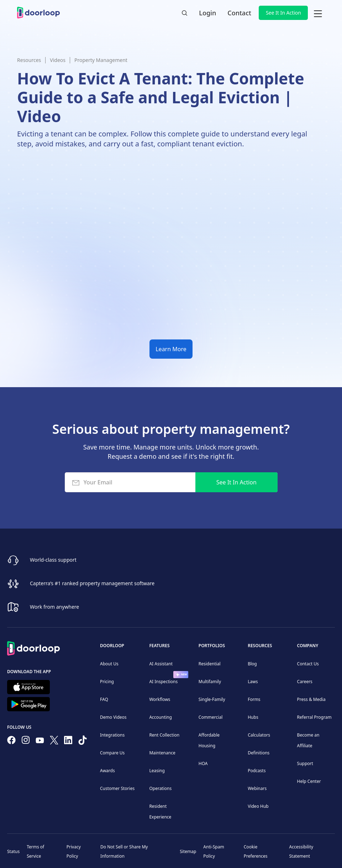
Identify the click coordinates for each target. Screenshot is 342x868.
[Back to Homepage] (33, 647)
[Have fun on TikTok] (83, 742)
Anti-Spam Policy (214, 851)
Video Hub (258, 806)
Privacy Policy (74, 851)
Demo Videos (113, 717)
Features (159, 646)
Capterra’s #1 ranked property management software (92, 583)
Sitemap (188, 851)
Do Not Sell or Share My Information (124, 851)
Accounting (161, 717)
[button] (318, 13)
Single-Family (212, 699)
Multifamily (210, 682)
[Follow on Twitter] (54, 742)
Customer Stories (117, 788)
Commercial (211, 717)
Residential (210, 664)
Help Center (309, 781)
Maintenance (162, 753)
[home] (38, 13)
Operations (160, 788)
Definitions (259, 753)
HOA (203, 763)
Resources (29, 60)
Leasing (157, 771)
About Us (109, 664)
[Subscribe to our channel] (40, 742)
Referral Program (314, 717)
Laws (253, 682)
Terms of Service (35, 851)
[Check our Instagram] (26, 741)
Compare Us (112, 753)
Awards (107, 771)
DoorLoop (112, 646)
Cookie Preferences (256, 851)
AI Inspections (163, 682)
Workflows (160, 699)
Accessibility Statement (301, 851)
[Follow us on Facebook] (11, 742)
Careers (305, 682)
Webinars (257, 788)
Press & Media (311, 699)
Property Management (101, 60)
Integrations (112, 735)
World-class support (53, 560)
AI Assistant (161, 664)
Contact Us (308, 664)
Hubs (253, 717)
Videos (58, 60)
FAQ (104, 699)
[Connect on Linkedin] (68, 742)
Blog (252, 664)
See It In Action (283, 13)
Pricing (107, 682)
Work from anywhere (54, 607)
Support (305, 763)
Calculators (259, 735)
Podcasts (257, 771)
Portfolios (212, 646)
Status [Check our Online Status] (13, 851)
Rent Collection (164, 735)
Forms (254, 699)
